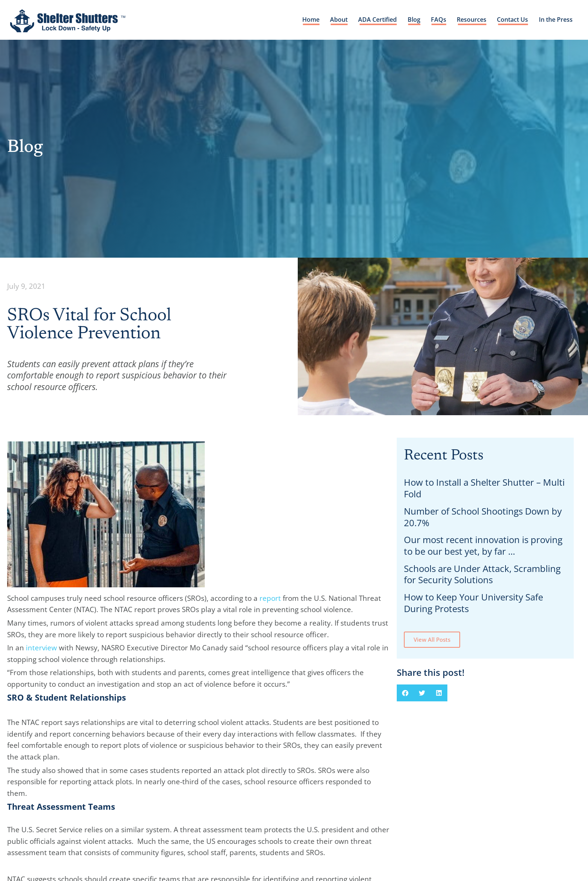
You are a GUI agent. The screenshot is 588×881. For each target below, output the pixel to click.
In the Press (555, 21)
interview (41, 648)
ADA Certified (375, 21)
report (270, 598)
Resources (470, 21)
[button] (405, 693)
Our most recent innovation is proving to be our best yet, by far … (483, 545)
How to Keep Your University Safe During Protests (473, 603)
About (336, 21)
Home (307, 21)
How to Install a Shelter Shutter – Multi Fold (484, 488)
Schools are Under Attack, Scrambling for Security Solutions (482, 574)
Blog (412, 21)
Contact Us (511, 21)
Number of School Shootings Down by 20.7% (483, 517)
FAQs (437, 21)
